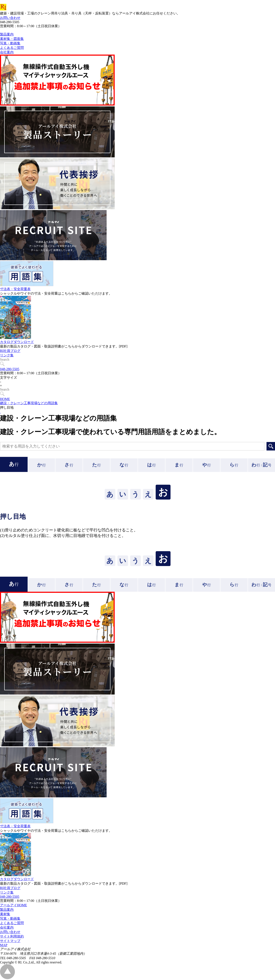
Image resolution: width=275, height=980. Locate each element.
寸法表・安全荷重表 (15, 299)
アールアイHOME (13, 905)
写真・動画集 (10, 919)
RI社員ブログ (10, 360)
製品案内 (7, 910)
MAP (4, 945)
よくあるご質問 (12, 923)
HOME (5, 399)
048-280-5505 (10, 369)
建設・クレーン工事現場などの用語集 (29, 403)
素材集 (5, 914)
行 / (261, 465)
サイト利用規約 (12, 936)
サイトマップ (10, 941)
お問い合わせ (10, 18)
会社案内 (7, 927)
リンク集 (7, 365)
